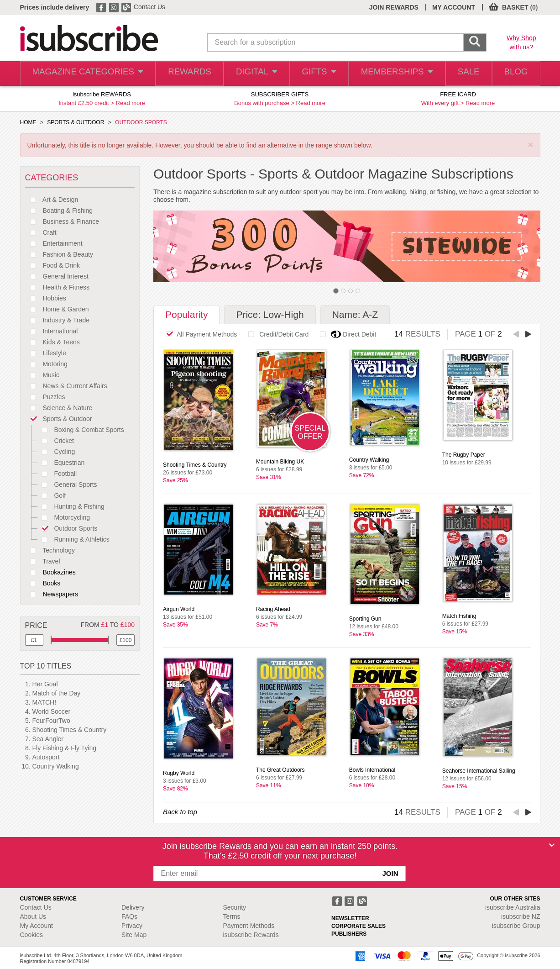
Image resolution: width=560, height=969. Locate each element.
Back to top (180, 812)
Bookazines (50, 572)
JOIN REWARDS (394, 7)
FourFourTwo (51, 721)
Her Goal (45, 684)
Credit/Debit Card (276, 334)
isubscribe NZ (521, 916)
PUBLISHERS (349, 934)
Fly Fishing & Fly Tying (65, 748)
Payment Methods (249, 926)
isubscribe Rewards (251, 935)
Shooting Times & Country (70, 730)
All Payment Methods (199, 334)
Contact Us (149, 7)
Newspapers (52, 594)
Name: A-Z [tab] (355, 314)
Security (235, 907)
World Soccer (52, 711)
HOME (28, 122)
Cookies (32, 935)
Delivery (133, 907)
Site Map (134, 935)
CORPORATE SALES (359, 926)
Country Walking (56, 766)
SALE (463, 74)
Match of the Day (57, 693)
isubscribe (513, 907)
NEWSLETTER (350, 918)
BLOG (514, 74)
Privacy (132, 926)
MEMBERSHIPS (391, 74)
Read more (131, 103)
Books (43, 583)
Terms (232, 916)
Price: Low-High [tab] (270, 314)
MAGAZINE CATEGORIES (83, 74)
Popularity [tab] (186, 314)
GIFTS (314, 74)
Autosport (46, 757)
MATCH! (44, 702)
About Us (33, 916)
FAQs (129, 916)
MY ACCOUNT (454, 7)
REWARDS (181, 74)
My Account (37, 926)
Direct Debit (345, 334)
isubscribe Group (516, 926)
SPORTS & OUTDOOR (76, 122)
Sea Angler (48, 739)
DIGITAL (249, 74)
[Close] (552, 845)
